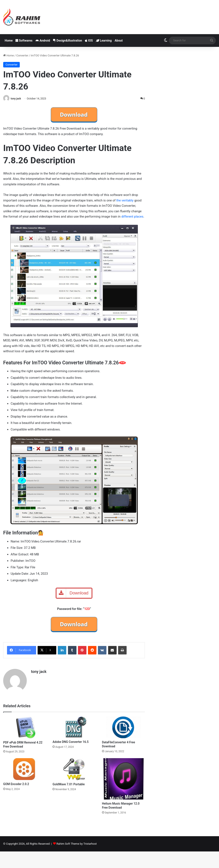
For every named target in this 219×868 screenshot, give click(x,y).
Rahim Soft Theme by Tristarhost (77, 844)
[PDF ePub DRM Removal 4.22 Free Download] (25, 727)
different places (132, 217)
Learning (104, 41)
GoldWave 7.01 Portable (69, 784)
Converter (22, 55)
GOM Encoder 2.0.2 (16, 784)
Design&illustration (68, 41)
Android (43, 41)
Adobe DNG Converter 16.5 (71, 742)
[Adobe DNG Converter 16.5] (74, 727)
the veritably (125, 200)
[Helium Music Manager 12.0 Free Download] (123, 779)
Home (9, 41)
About (119, 41)
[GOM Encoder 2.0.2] (25, 769)
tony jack (16, 99)
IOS (89, 41)
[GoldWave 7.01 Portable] (74, 769)
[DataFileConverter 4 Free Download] (123, 727)
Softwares (24, 41)
